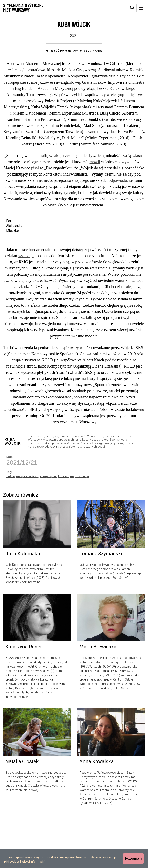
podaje (111, 413)
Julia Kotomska (23, 607)
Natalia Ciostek (22, 815)
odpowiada (118, 180)
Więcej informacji (33, 862)
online (11, 530)
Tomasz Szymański (101, 607)
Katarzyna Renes (24, 700)
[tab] (132, 8)
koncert (63, 530)
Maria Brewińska (98, 700)
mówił (95, 162)
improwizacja (80, 530)
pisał (35, 168)
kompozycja (48, 530)
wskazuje (26, 309)
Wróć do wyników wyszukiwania (76, 51)
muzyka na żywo (27, 530)
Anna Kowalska (96, 815)
